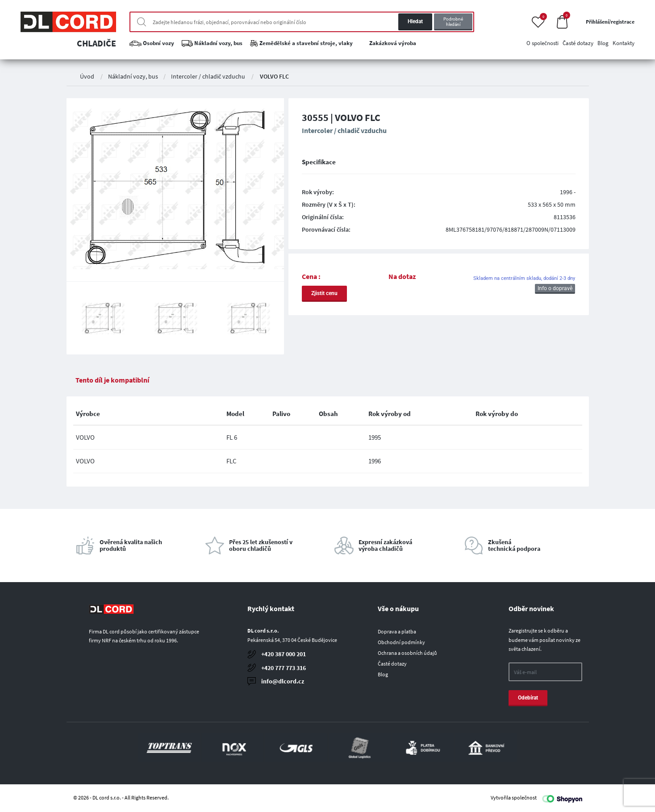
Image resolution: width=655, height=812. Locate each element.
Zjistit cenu (324, 293)
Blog (383, 674)
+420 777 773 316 (284, 668)
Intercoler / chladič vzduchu (208, 76)
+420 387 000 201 (284, 654)
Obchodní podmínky (401, 642)
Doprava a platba (397, 631)
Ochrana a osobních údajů (407, 653)
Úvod (87, 76)
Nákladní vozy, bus (133, 76)
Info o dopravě (555, 288)
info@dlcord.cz (283, 681)
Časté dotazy (392, 664)
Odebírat (528, 698)
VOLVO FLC (274, 76)
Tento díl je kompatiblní (112, 380)
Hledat (415, 21)
